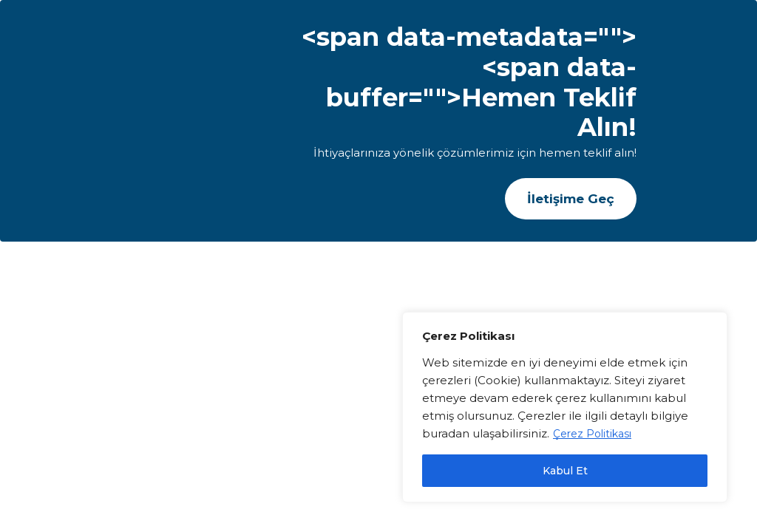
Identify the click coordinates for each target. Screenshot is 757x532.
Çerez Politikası (592, 434)
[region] (565, 407)
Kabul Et (565, 471)
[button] (571, 199)
